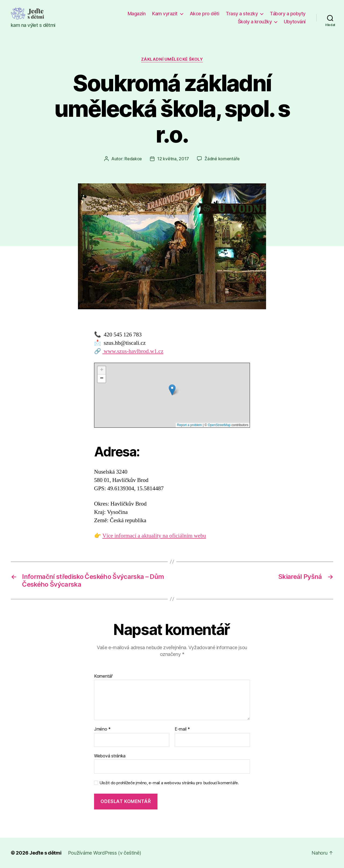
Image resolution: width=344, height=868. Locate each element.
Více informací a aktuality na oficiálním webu (154, 536)
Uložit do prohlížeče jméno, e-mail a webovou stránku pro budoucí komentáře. (169, 783)
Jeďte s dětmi (45, 853)
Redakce (133, 159)
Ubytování (295, 22)
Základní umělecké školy (172, 59)
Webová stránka (110, 756)
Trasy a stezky (242, 14)
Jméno (102, 729)
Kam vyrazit (165, 14)
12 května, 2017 (173, 159)
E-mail (182, 729)
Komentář (103, 676)
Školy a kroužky (255, 22)
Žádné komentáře (222, 159)
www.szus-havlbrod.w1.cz (133, 351)
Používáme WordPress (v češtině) (105, 853)
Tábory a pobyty (288, 14)
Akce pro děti (205, 14)
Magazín (137, 14)
